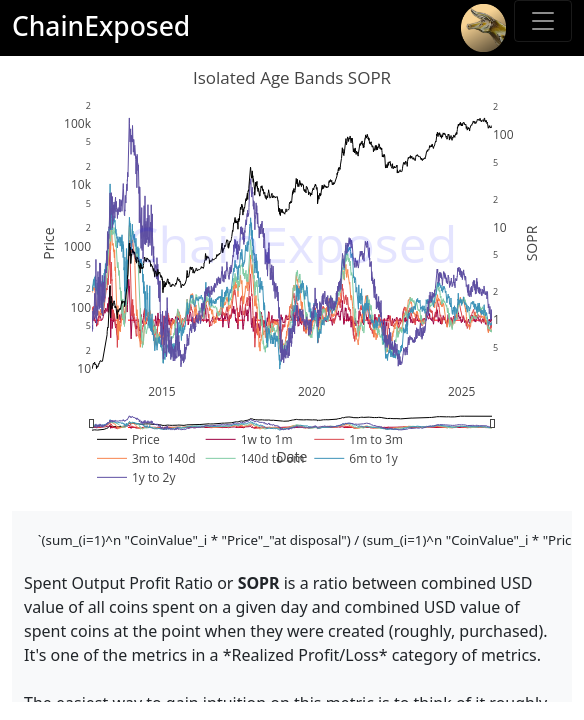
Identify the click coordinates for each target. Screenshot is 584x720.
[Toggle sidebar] (543, 21)
